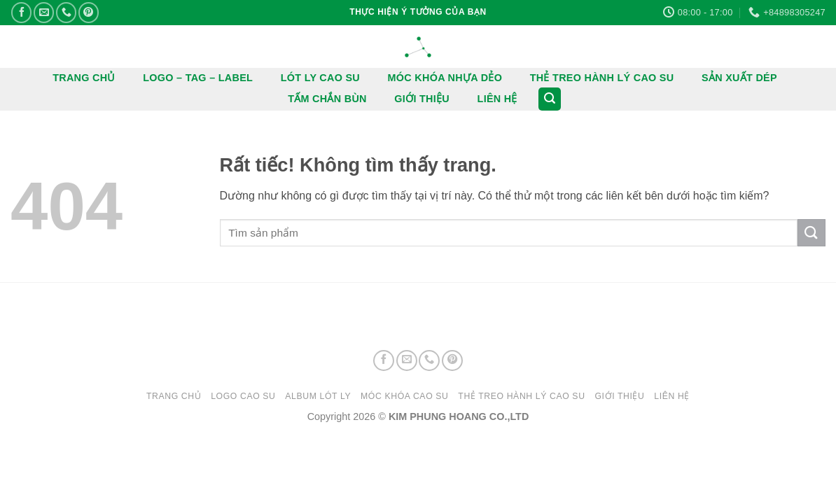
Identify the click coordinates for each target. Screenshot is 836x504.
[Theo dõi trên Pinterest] (89, 12)
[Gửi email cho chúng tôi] (44, 12)
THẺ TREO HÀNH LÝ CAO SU (602, 78)
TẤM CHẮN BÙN (327, 99)
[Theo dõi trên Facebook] (21, 12)
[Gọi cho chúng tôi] (66, 12)
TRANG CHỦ (84, 78)
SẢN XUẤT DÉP (739, 78)
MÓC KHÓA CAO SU (404, 396)
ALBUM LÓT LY (318, 396)
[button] (550, 99)
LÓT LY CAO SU (320, 78)
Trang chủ (174, 396)
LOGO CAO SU (243, 396)
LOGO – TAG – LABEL (198, 78)
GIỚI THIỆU (422, 99)
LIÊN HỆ (497, 99)
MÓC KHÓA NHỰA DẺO (445, 78)
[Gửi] (811, 233)
